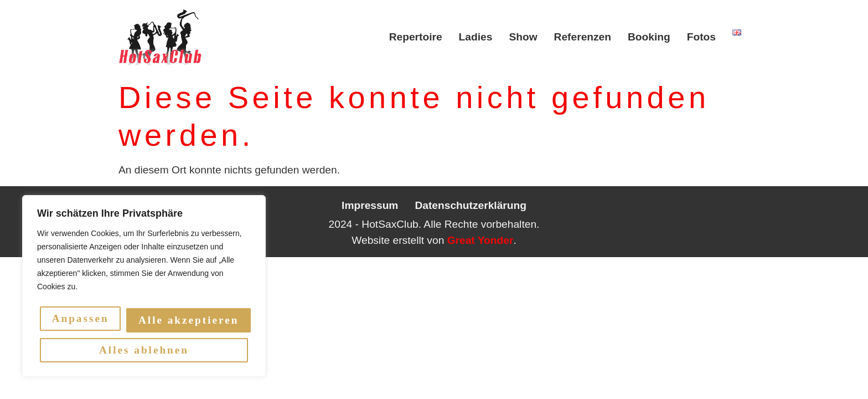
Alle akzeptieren (145, 350)
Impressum (370, 205)
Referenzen (583, 37)
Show (523, 37)
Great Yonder (480, 240)
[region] (144, 288)
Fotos (701, 37)
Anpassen (82, 320)
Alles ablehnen (189, 320)
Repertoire (416, 37)
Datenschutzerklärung (471, 205)
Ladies (476, 37)
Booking (649, 37)
